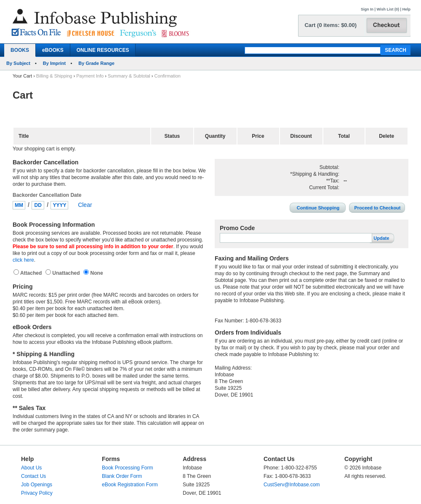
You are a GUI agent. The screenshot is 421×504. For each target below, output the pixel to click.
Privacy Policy (37, 493)
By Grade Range (96, 63)
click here (23, 260)
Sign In (367, 9)
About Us (31, 468)
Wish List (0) (388, 9)
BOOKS (20, 50)
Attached (32, 273)
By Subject (18, 63)
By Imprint (54, 63)
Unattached (67, 273)
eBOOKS (53, 50)
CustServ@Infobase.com (292, 485)
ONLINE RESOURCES (103, 50)
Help (406, 9)
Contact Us (33, 476)
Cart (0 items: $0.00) (330, 25)
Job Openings (37, 485)
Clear (85, 205)
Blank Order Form (122, 476)
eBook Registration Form (130, 485)
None (96, 273)
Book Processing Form (127, 468)
